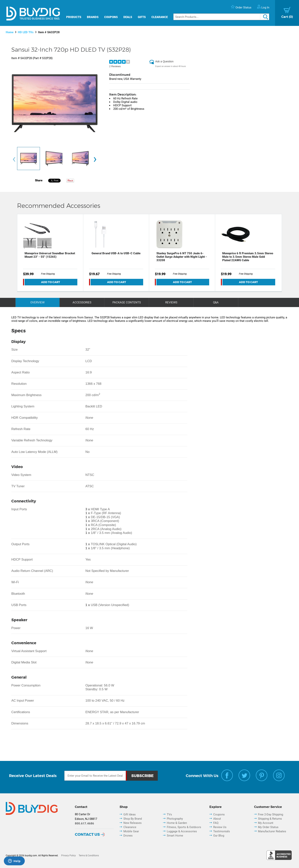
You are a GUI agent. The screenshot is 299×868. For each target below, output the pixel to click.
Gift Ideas (130, 814)
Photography (175, 819)
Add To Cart (51, 282)
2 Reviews (115, 66)
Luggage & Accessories (182, 831)
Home (10, 32)
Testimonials (222, 831)
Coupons (111, 17)
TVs (169, 814)
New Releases (133, 823)
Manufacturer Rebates (272, 831)
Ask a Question (164, 61)
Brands (93, 17)
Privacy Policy (69, 856)
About (217, 819)
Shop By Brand (133, 819)
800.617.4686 (84, 823)
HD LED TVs (26, 32)
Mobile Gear (131, 831)
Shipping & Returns (270, 819)
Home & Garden (177, 823)
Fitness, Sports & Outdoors (184, 827)
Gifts (142, 17)
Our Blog (219, 836)
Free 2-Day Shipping (271, 814)
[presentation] (14, 159)
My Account (266, 823)
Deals (128, 17)
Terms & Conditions (89, 856)
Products (74, 17)
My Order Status (268, 827)
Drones (128, 836)
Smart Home (175, 836)
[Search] (221, 17)
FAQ (216, 823)
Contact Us (87, 834)
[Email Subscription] (95, 776)
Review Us (220, 827)
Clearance (160, 17)
